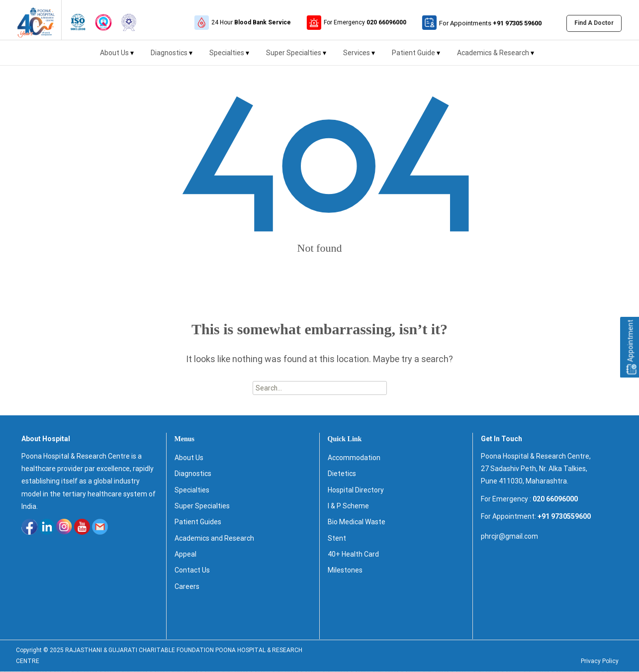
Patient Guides (198, 522)
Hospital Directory (356, 490)
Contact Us (192, 571)
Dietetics (342, 474)
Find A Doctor (594, 23)
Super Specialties (296, 57)
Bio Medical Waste (357, 522)
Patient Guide (416, 57)
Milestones (345, 571)
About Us (117, 57)
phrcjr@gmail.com (509, 537)
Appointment (631, 347)
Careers (187, 587)
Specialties (229, 57)
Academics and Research (214, 539)
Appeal (185, 555)
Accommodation (354, 458)
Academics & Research (496, 57)
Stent (337, 539)
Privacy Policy (600, 662)
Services (359, 57)
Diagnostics (172, 57)
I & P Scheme (348, 506)
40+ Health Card (353, 555)
